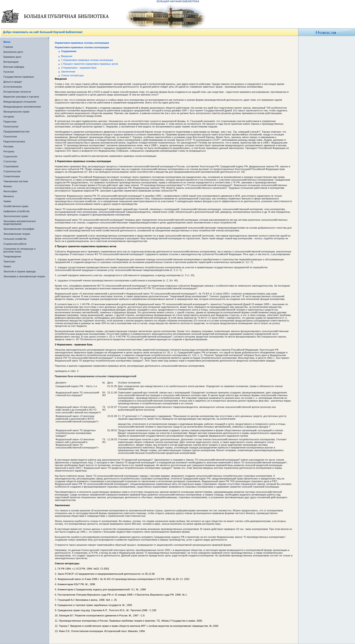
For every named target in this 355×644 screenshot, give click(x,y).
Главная (8, 47)
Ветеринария (11, 62)
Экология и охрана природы (20, 271)
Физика (8, 186)
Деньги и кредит (13, 82)
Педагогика (10, 122)
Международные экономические (22, 107)
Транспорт (9, 261)
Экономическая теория (17, 234)
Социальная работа (15, 244)
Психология (10, 136)
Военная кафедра (14, 67)
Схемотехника (12, 176)
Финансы (9, 196)
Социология (10, 156)
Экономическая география (19, 229)
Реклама (8, 146)
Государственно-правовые (19, 77)
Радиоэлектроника (14, 141)
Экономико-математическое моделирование (20, 223)
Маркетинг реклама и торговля (21, 97)
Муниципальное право (16, 112)
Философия (10, 191)
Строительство (12, 171)
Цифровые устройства (16, 211)
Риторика (9, 151)
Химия (7, 201)
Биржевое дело (12, 57)
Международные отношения (20, 102)
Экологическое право (16, 216)
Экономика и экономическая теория (24, 276)
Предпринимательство (16, 132)
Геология (9, 72)
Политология (11, 127)
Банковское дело (13, 52)
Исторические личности (17, 92)
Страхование (11, 166)
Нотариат (9, 117)
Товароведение (12, 256)
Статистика (10, 161)
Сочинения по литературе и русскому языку (19, 250)
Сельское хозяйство (15, 239)
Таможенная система (16, 181)
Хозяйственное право (16, 206)
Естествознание (13, 87)
